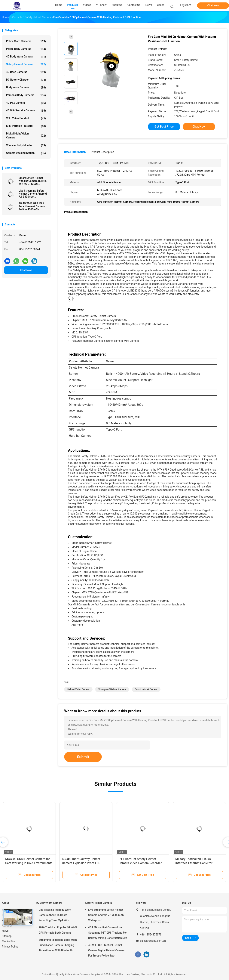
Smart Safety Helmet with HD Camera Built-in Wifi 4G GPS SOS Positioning (33, 181)
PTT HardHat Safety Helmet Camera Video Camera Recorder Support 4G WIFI (140, 863)
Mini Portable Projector (26, 126)
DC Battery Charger (26, 80)
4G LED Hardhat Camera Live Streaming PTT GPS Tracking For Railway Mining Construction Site (108, 933)
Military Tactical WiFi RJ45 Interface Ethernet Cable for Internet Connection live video (195, 863)
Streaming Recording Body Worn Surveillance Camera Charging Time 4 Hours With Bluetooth (58, 945)
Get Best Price (164, 127)
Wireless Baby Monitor (26, 145)
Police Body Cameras (26, 49)
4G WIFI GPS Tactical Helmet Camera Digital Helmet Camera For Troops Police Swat (106, 950)
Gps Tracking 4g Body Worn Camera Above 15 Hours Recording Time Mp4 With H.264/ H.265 (55, 916)
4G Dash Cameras (26, 72)
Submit (83, 757)
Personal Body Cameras (26, 95)
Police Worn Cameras (26, 41)
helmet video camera (78, 689)
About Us (7, 926)
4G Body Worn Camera (26, 57)
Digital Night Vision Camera (26, 136)
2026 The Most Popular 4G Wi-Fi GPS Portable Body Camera (58, 930)
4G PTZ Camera (26, 103)
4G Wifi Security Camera (26, 111)
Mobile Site (8, 941)
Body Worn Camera (26, 88)
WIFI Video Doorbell (26, 118)
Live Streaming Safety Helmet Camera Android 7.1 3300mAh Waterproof (33, 194)
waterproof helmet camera (112, 689)
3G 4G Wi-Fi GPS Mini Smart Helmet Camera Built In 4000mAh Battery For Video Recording (32, 206)
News (5, 931)
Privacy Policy (10, 947)
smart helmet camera (146, 689)
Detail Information (75, 152)
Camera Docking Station (26, 153)
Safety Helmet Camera (26, 64)
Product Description (102, 152)
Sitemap (7, 936)
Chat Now (213, 5)
